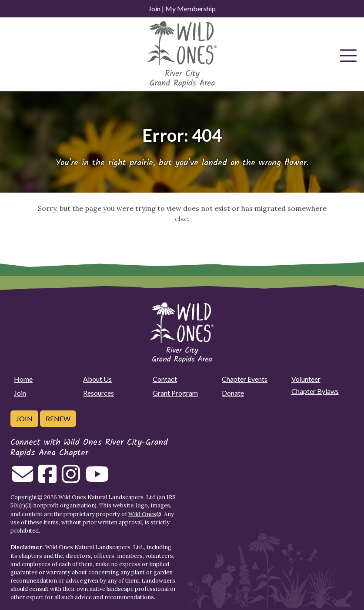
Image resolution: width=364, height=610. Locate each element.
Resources (99, 393)
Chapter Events (245, 379)
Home (23, 379)
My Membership (190, 8)
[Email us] (23, 479)
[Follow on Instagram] (71, 479)
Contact (165, 379)
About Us (97, 379)
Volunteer (306, 379)
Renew (58, 418)
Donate (233, 393)
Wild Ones (142, 514)
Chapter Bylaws (315, 391)
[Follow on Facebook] (47, 479)
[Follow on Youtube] (97, 479)
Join (154, 8)
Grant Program (175, 393)
